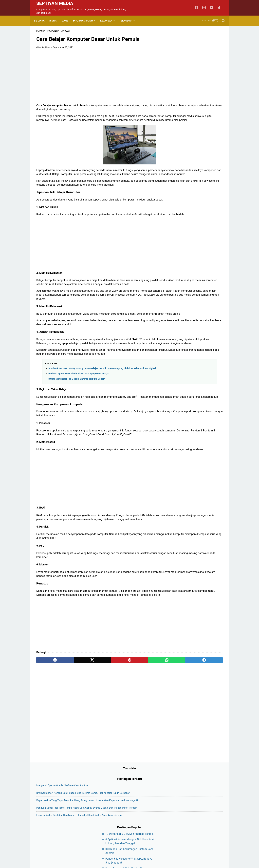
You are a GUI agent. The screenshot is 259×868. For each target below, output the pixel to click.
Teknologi (128, 21)
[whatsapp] (124, 729)
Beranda (42, 21)
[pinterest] (99, 729)
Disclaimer (126, 839)
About (102, 839)
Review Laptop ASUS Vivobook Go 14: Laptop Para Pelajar (79, 419)
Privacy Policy (141, 839)
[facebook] (49, 729)
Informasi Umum (85, 21)
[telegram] (149, 729)
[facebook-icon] (198, 8)
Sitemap (156, 839)
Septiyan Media (55, 3)
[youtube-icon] (213, 8)
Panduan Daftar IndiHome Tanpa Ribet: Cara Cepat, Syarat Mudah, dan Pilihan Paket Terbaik (197, 93)
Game (67, 21)
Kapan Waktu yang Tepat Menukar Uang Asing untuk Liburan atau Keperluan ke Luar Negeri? (197, 78)
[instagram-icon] (205, 8)
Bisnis (55, 21)
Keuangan (109, 21)
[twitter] (74, 729)
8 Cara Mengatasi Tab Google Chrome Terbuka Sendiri (77, 424)
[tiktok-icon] (220, 8)
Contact (113, 839)
